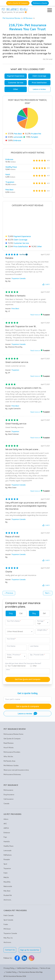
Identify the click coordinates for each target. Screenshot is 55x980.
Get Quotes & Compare (12, 739)
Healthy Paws (11, 167)
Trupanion (10, 182)
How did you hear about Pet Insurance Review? (23, 663)
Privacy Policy (9, 968)
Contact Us (10, 950)
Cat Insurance (8, 799)
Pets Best (18, 134)
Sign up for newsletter (30, 950)
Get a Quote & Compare (18, 3)
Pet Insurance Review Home (13, 734)
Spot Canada (8, 920)
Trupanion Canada (19, 278)
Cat (21, 613)
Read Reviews (9, 743)
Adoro (6, 819)
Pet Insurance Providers (12, 752)
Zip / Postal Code (37, 655)
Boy (34, 613)
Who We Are (8, 757)
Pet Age (41, 621)
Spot (5, 864)
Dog (11, 613)
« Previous (9, 593)
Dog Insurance (9, 795)
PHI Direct (7, 929)
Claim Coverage (39, 76)
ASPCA (6, 828)
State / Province (14, 655)
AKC (5, 824)
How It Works (9, 748)
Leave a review (39, 89)
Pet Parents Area (9, 761)
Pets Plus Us (8, 938)
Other (16, 89)
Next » (48, 593)
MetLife (6, 877)
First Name (11, 646)
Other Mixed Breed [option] (15, 631)
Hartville (7, 842)
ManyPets (7, 882)
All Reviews (28, 18)
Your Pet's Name (14, 621)
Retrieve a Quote (40, 3)
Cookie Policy (11, 972)
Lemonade (18, 137)
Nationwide (8, 886)
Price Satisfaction (39, 83)
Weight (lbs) (42, 630)
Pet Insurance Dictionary (12, 774)
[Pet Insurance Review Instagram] (32, 958)
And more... (8, 900)
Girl (44, 613)
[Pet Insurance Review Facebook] (17, 958)
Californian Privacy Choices (27, 968)
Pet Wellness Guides (11, 766)
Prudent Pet (36, 134)
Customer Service (16, 83)
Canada (6, 804)
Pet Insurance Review (12, 18)
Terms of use (45, 968)
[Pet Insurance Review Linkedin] (24, 958)
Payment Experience (16, 76)
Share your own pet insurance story (16, 770)
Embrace (17, 140)
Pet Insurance (8, 790)
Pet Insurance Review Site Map (31, 972)
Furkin (6, 924)
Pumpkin (34, 137)
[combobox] (20, 632)
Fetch (8, 175)
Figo (5, 837)
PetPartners (8, 855)
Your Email (11, 639)
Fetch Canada (9, 915)
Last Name (34, 646)
